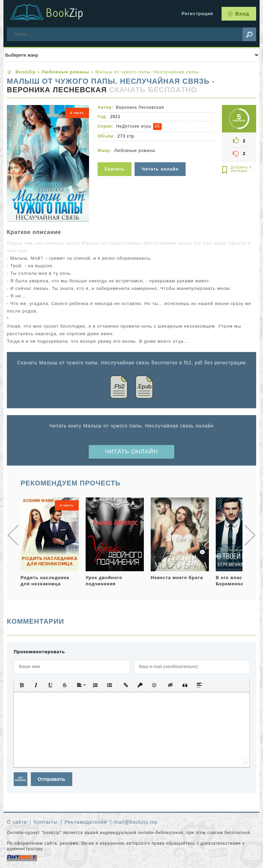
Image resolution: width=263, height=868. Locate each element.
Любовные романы (135, 151)
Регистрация (197, 14)
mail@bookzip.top (136, 822)
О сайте (17, 822)
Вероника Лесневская (57, 90)
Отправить (52, 779)
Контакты (46, 822)
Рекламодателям (86, 822)
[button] (22, 685)
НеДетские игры (134, 126)
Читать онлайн (132, 452)
